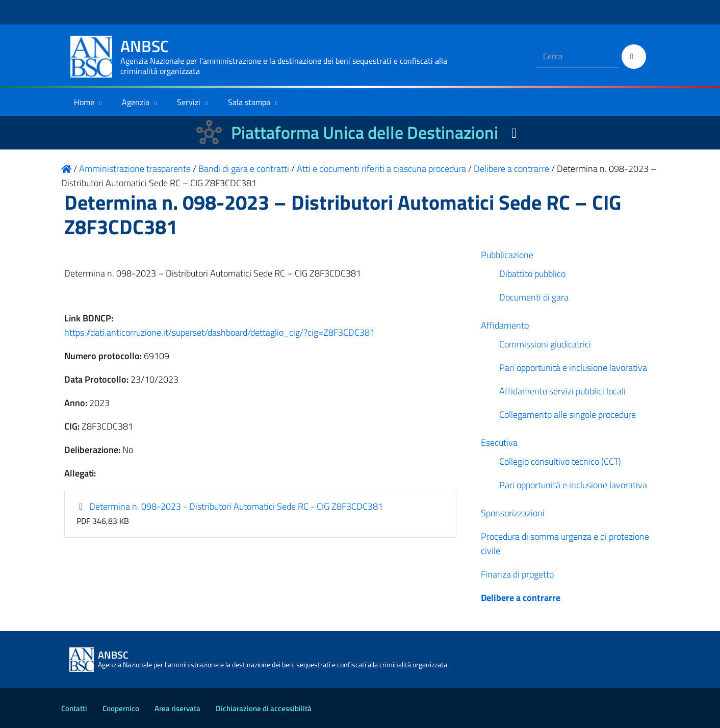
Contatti (74, 708)
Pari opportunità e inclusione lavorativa (573, 368)
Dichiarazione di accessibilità (264, 708)
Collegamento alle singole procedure (568, 415)
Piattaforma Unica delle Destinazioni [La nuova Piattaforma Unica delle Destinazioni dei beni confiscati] (365, 132)
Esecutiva (499, 443)
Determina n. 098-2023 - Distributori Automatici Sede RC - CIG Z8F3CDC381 (230, 506)
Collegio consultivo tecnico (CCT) (560, 461)
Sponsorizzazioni (513, 513)
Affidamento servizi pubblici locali (562, 391)
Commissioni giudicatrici (545, 344)
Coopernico (121, 708)
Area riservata (177, 708)
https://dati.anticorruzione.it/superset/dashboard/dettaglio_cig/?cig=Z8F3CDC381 (220, 332)
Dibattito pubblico (532, 274)
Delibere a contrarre (521, 598)
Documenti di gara (534, 297)
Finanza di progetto (517, 574)
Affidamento (505, 325)
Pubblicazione (507, 255)
